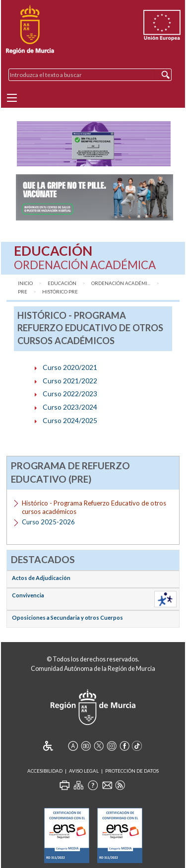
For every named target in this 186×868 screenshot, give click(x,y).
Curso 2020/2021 (70, 367)
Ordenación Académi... (121, 283)
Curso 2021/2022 (70, 381)
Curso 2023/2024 (70, 407)
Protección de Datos (132, 771)
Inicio (25, 283)
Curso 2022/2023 (70, 394)
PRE (23, 292)
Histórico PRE (60, 292)
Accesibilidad (45, 771)
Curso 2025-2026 (48, 522)
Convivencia (28, 595)
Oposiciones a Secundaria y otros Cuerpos (67, 617)
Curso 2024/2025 (70, 420)
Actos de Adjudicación (41, 578)
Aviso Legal (84, 771)
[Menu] (12, 98)
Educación (62, 283)
